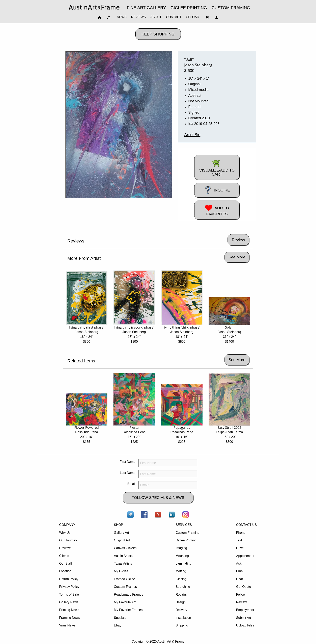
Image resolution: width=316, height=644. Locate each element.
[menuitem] (94, 7)
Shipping (182, 625)
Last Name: (128, 473)
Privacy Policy (69, 587)
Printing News (69, 610)
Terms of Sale (69, 595)
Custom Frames (125, 587)
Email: (132, 484)
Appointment (245, 556)
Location (65, 571)
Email (240, 571)
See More (237, 257)
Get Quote (243, 587)
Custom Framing (187, 533)
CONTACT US (246, 525)
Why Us (65, 533)
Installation (183, 618)
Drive (240, 548)
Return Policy (69, 579)
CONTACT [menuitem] (174, 17)
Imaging (181, 548)
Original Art (122, 540)
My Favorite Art (125, 602)
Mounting (182, 556)
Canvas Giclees (125, 548)
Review (241, 602)
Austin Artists (123, 556)
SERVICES (184, 525)
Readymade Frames (128, 595)
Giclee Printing (186, 540)
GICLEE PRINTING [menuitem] (189, 8)
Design (181, 602)
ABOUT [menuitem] (156, 17)
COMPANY (67, 525)
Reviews (65, 548)
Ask (239, 563)
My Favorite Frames (128, 610)
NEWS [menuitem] (122, 17)
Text (239, 540)
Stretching (183, 587)
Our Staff (66, 563)
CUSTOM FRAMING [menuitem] (231, 8)
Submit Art (243, 618)
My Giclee (121, 571)
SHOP (118, 525)
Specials (120, 618)
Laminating (183, 563)
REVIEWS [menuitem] (138, 17)
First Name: (128, 462)
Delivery (181, 610)
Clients (64, 556)
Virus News (67, 625)
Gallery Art (121, 533)
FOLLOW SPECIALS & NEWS (158, 498)
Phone (241, 533)
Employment (245, 610)
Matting (181, 571)
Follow (241, 595)
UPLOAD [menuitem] (192, 17)
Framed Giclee (124, 579)
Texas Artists (123, 563)
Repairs (181, 595)
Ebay (117, 625)
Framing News (70, 618)
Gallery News (69, 602)
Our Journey (68, 540)
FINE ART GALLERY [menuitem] (146, 8)
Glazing (181, 579)
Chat (239, 579)
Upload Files (245, 625)
